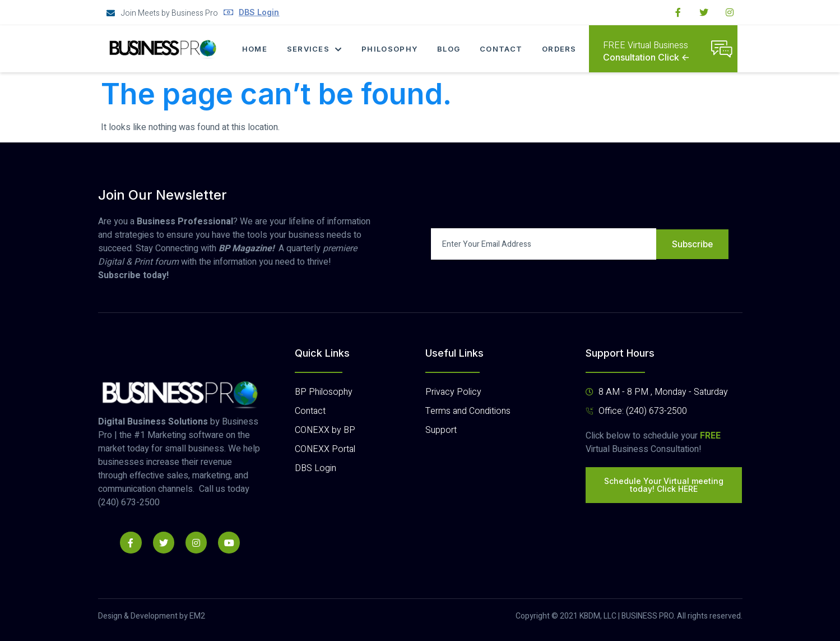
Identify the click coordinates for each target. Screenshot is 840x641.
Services (314, 49)
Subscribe (692, 244)
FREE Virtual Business (646, 45)
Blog (450, 49)
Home (254, 49)
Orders (561, 49)
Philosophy (390, 49)
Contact (503, 49)
